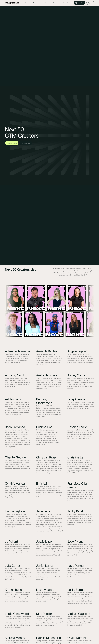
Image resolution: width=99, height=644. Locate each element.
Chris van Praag (47, 457)
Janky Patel (75, 511)
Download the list (12, 143)
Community (62, 3)
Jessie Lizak (44, 542)
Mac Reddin (44, 614)
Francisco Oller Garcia (77, 485)
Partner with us (26, 143)
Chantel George (15, 457)
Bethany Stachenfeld (44, 401)
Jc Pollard (11, 542)
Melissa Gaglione (79, 614)
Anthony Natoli (15, 375)
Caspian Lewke (78, 427)
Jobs (41, 3)
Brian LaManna (15, 427)
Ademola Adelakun (17, 351)
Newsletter (48, 3)
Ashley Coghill (77, 375)
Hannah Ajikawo (16, 511)
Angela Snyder (77, 351)
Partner (69, 3)
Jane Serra (43, 511)
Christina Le (75, 457)
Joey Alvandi (76, 542)
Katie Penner (76, 566)
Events (35, 3)
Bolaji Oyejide (76, 399)
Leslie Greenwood (17, 614)
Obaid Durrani (77, 638)
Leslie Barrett (76, 590)
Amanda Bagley (47, 351)
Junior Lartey (45, 566)
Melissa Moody (15, 638)
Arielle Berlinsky (47, 375)
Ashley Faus (13, 399)
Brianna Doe (44, 427)
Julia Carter (13, 566)
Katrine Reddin (15, 590)
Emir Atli (42, 483)
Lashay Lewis (45, 590)
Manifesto (28, 3)
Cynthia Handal (15, 483)
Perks (54, 3)
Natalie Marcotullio (49, 638)
